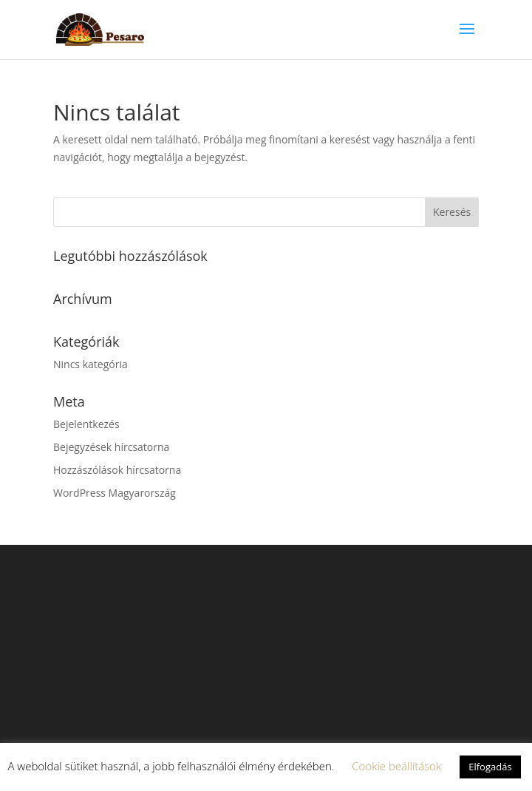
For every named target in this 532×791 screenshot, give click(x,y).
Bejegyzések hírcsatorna (111, 447)
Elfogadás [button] (490, 767)
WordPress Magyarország (115, 493)
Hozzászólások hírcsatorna (117, 470)
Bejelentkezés (86, 424)
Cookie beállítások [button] (396, 766)
